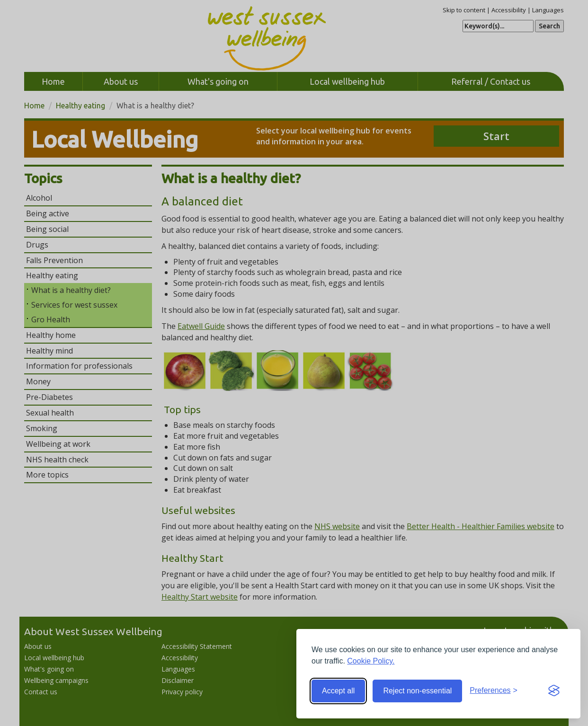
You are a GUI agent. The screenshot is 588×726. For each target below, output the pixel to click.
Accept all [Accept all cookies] (338, 691)
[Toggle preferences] (494, 691)
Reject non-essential (417, 691)
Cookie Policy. (371, 661)
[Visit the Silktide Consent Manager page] (554, 691)
